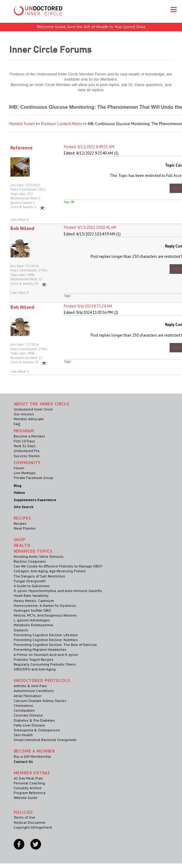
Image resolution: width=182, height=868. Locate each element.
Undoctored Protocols (42, 680)
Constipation (24, 710)
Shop (19, 540)
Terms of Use (24, 817)
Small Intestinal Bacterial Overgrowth (45, 740)
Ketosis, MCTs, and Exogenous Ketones (45, 615)
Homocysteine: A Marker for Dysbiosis (45, 605)
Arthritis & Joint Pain (30, 686)
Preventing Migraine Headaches (40, 649)
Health (22, 545)
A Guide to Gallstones (32, 586)
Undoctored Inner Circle (33, 409)
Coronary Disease (28, 715)
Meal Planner (25, 528)
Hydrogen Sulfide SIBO (32, 610)
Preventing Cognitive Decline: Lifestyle (46, 635)
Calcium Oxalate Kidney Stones (40, 701)
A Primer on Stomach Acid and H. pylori (46, 655)
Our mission (24, 414)
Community (27, 463)
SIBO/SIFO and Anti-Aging (35, 669)
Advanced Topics (33, 551)
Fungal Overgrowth (30, 581)
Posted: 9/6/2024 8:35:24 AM (88, 306)
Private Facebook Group (33, 478)
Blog (17, 486)
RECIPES (22, 518)
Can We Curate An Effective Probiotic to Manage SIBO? (58, 566)
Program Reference (30, 793)
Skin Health (23, 735)
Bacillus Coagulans (30, 561)
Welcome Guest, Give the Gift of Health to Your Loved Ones (91, 27)
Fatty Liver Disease (29, 725)
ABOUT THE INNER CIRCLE (42, 404)
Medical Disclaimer (30, 822)
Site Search (24, 507)
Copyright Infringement (33, 827)
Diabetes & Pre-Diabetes (34, 720)
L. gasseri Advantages (32, 620)
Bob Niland (22, 228)
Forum (19, 468)
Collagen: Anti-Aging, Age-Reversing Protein (50, 571)
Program (24, 431)
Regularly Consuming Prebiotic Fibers (45, 664)
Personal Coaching (29, 783)
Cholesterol (23, 705)
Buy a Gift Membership (32, 756)
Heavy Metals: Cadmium (34, 601)
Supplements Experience (35, 500)
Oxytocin (21, 630)
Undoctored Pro (27, 451)
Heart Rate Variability (31, 595)
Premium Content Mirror (61, 124)
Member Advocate (29, 419)
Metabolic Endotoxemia (33, 625)
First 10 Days (24, 441)
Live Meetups (25, 473)
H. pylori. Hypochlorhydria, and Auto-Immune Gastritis (58, 591)
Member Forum (22, 124)
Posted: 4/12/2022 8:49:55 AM (89, 147)
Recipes (20, 523)
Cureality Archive (28, 788)
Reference (21, 148)
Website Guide (26, 798)
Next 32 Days (25, 446)
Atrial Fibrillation (27, 696)
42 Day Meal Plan (28, 778)
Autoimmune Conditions (34, 691)
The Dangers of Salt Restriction (39, 576)
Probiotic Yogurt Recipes (34, 659)
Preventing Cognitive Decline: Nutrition (46, 640)
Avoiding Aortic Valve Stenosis (39, 556)
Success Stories (27, 456)
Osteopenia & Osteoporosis (37, 730)
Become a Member (29, 436)
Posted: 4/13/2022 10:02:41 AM (90, 227)
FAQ (17, 424)
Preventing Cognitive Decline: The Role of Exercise (55, 645)
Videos (19, 492)
